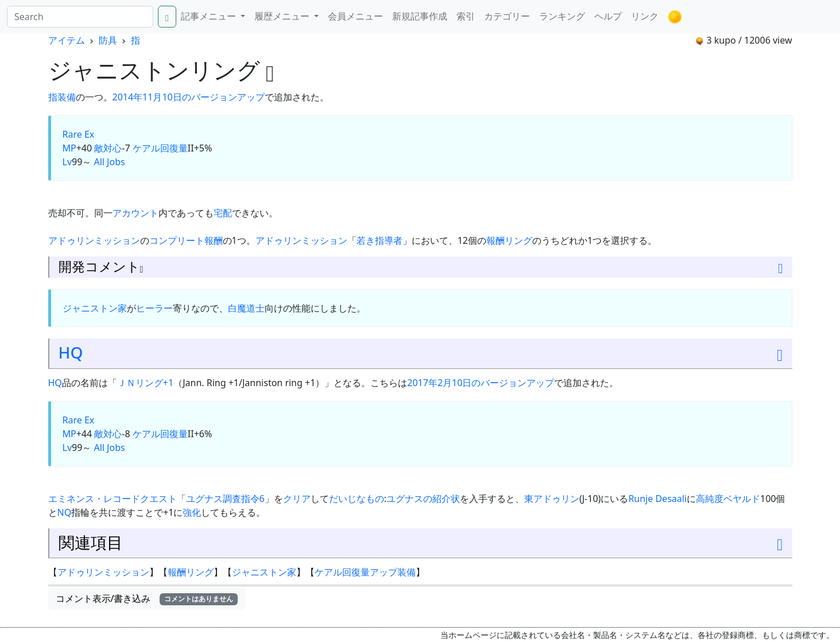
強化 (192, 512)
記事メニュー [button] (210, 16)
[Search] (80, 17)
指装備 (62, 97)
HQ (71, 352)
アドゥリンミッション (94, 240)
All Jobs (109, 162)
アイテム (67, 40)
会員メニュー (355, 16)
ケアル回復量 (160, 148)
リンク (645, 16)
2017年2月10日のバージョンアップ (481, 383)
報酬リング (509, 240)
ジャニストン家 (95, 308)
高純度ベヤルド (728, 499)
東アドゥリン (552, 499)
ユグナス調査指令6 (225, 499)
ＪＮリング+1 (145, 383)
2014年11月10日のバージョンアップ (189, 97)
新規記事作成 (420, 16)
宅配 (223, 213)
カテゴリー (507, 16)
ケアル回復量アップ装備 (365, 572)
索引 (466, 16)
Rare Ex (79, 134)
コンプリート (177, 240)
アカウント (136, 213)
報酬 (214, 240)
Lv (67, 162)
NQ (65, 512)
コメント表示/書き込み (147, 598)
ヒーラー (154, 308)
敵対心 (108, 148)
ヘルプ (608, 16)
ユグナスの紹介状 (423, 499)
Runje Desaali (657, 499)
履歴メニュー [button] (283, 16)
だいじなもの (357, 499)
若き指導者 (380, 240)
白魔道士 (246, 308)
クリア (297, 499)
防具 (108, 40)
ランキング (562, 16)
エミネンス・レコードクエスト (113, 499)
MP (69, 148)
